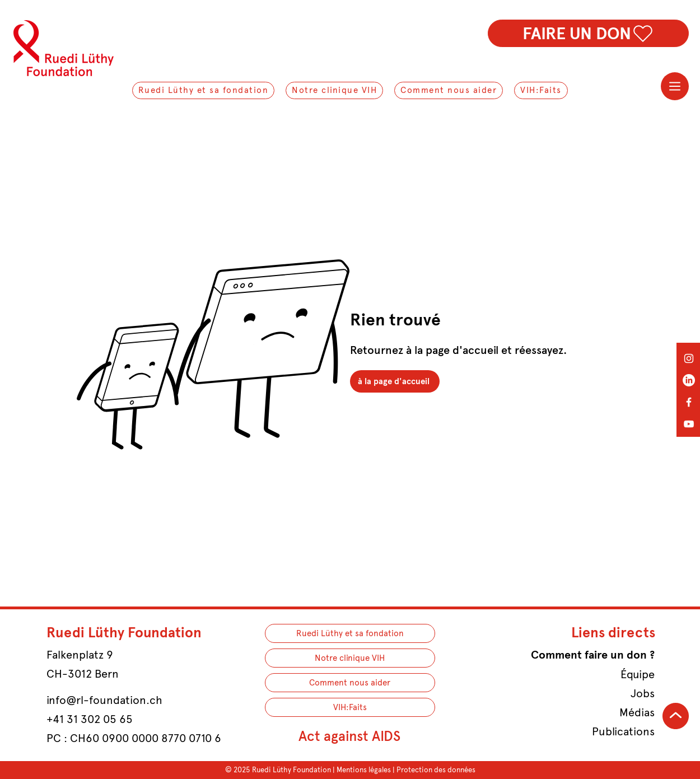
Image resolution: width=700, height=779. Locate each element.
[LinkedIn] (689, 380)
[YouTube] (689, 424)
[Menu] (675, 86)
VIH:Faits (350, 707)
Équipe (638, 674)
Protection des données (436, 770)
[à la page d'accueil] (395, 381)
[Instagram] (689, 358)
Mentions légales (364, 770)
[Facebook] (689, 402)
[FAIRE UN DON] (588, 33)
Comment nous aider (350, 683)
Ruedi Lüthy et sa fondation (350, 633)
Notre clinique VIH (350, 658)
